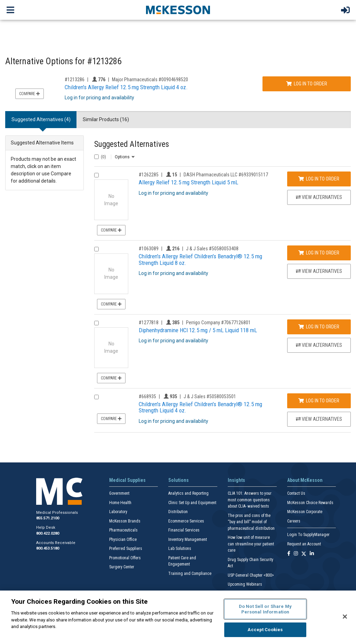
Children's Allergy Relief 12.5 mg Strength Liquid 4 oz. (126, 87)
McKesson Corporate (305, 512)
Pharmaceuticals (123, 530)
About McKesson (305, 480)
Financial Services (184, 530)
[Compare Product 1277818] (96, 323)
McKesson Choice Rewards (310, 503)
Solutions (179, 480)
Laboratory (118, 512)
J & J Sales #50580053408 (212, 249)
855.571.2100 (48, 518)
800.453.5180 (48, 548)
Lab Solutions (180, 549)
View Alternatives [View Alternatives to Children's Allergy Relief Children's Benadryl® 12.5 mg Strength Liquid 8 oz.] (319, 271)
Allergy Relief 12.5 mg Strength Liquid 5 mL (188, 182)
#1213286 (75, 80)
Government (119, 493)
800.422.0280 (48, 533)
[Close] (345, 617)
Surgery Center (122, 567)
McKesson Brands (125, 521)
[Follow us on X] (304, 554)
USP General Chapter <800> (251, 575)
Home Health (120, 503)
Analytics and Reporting (188, 493)
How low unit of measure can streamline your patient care (251, 544)
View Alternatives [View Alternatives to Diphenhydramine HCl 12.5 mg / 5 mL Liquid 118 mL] (319, 345)
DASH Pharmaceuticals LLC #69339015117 (226, 175)
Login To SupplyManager (308, 535)
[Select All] (96, 157)
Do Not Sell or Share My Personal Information (265, 609)
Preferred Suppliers (126, 549)
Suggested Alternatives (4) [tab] (41, 119)
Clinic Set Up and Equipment (192, 503)
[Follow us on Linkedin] (312, 554)
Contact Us (296, 493)
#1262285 (149, 175)
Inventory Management (188, 540)
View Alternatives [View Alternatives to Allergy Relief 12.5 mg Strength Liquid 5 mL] (319, 197)
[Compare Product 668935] (96, 397)
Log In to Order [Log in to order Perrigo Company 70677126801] (319, 327)
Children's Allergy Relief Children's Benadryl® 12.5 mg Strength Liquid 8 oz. (200, 260)
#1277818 (149, 323)
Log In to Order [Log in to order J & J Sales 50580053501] (319, 401)
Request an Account (304, 544)
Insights (236, 480)
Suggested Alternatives (132, 144)
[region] (178, 617)
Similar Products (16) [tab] (106, 119)
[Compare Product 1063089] (96, 249)
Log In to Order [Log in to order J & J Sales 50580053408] (319, 253)
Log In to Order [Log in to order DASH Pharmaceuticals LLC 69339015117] (319, 179)
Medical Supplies (127, 480)
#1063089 (149, 249)
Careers (294, 521)
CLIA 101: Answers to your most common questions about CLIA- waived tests (250, 500)
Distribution (178, 512)
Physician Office (123, 540)
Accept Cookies (265, 630)
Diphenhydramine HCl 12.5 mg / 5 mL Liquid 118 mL (198, 330)
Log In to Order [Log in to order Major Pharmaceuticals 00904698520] (307, 84)
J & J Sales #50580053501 (210, 396)
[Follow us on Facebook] (289, 554)
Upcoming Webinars (245, 584)
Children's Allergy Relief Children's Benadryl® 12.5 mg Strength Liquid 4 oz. (200, 407)
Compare (30, 94)
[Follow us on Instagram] (296, 554)
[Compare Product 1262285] (96, 175)
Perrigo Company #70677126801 (218, 323)
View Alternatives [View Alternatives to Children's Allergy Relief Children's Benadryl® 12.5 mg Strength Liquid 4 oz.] (319, 419)
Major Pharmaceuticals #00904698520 (150, 80)
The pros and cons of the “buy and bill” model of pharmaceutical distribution (251, 522)
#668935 (147, 396)
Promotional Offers (125, 558)
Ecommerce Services (186, 521)
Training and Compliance (190, 574)
